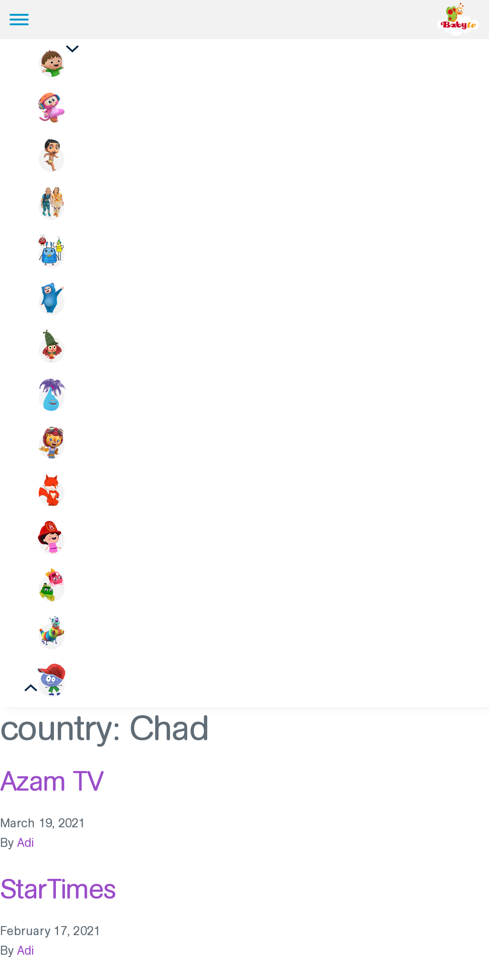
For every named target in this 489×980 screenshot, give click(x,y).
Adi (26, 843)
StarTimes (58, 889)
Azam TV (52, 781)
